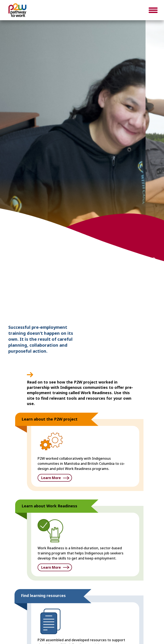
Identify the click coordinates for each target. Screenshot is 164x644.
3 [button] (147, 259)
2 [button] (141, 259)
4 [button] (154, 259)
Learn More (51, 478)
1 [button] (135, 259)
